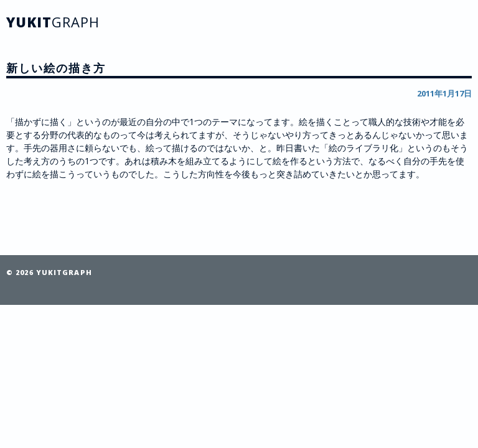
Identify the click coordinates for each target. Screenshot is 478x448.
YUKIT (53, 22)
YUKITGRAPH (64, 272)
